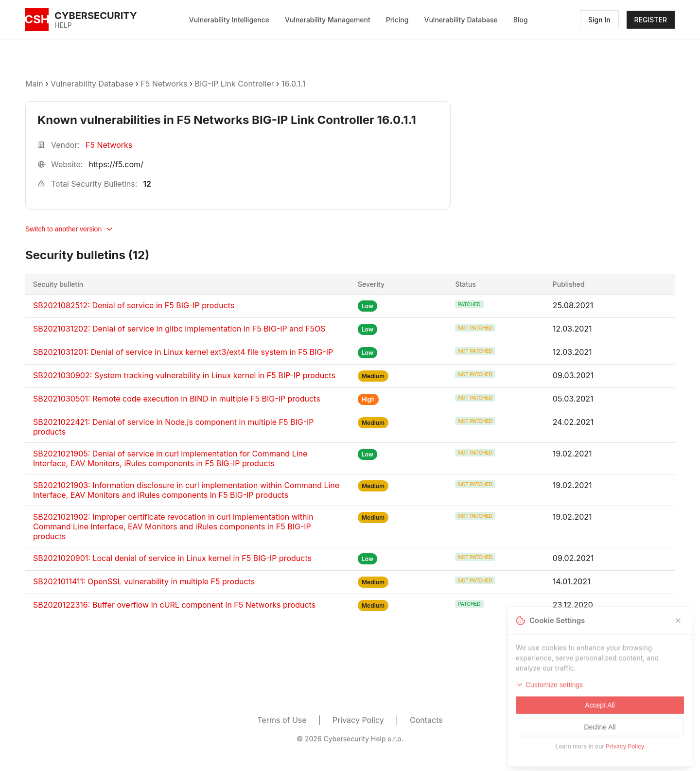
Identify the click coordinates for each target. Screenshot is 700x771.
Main (34, 84)
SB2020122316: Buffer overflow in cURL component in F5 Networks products (174, 605)
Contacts (426, 720)
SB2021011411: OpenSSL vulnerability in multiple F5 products (144, 581)
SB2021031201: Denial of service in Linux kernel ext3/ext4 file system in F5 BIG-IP (183, 352)
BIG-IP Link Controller (235, 84)
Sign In (599, 20)
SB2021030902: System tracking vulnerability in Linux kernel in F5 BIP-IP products (184, 375)
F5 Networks (164, 84)
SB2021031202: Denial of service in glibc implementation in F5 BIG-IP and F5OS (179, 329)
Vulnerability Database (461, 20)
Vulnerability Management (328, 20)
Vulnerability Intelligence (229, 20)
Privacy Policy (358, 720)
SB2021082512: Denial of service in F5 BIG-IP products (134, 305)
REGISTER (651, 20)
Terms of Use (282, 720)
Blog (521, 20)
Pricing (397, 20)
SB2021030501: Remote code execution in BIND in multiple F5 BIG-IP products (177, 399)
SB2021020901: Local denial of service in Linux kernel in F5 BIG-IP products (172, 558)
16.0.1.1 (293, 84)
